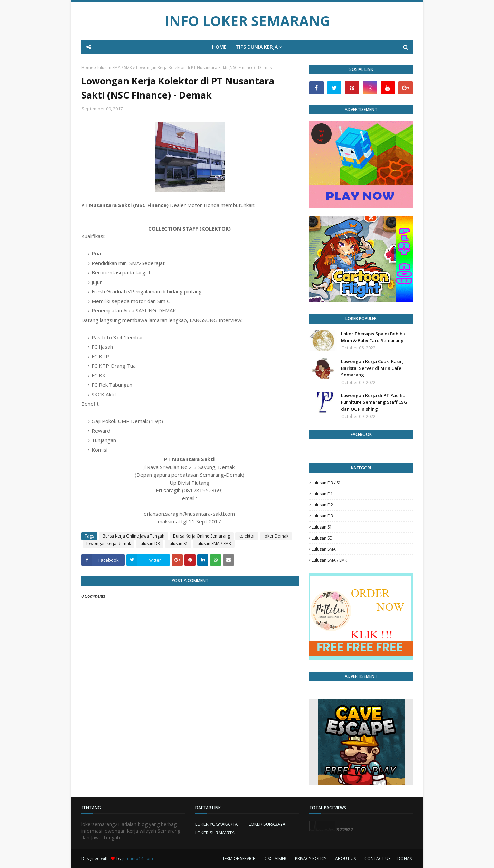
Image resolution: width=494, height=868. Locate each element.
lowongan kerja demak (109, 544)
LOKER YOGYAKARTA (216, 824)
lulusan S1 (178, 544)
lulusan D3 (150, 544)
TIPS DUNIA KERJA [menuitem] (257, 47)
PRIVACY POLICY (311, 858)
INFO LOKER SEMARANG (247, 21)
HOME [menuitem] (219, 47)
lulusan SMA (324, 549)
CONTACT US (377, 858)
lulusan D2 (322, 505)
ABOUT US (345, 858)
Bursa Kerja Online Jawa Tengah (134, 536)
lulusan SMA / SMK (115, 68)
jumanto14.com (138, 858)
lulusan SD (322, 538)
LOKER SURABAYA (267, 824)
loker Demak (276, 536)
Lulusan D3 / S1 (326, 483)
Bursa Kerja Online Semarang (202, 536)
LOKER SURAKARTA (215, 833)
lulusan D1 (322, 494)
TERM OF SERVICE (239, 858)
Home (87, 68)
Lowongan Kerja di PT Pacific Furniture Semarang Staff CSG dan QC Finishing (374, 402)
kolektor (247, 536)
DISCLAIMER (275, 858)
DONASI (405, 858)
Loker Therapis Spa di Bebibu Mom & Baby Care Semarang (373, 337)
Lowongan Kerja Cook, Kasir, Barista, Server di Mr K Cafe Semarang (372, 368)
